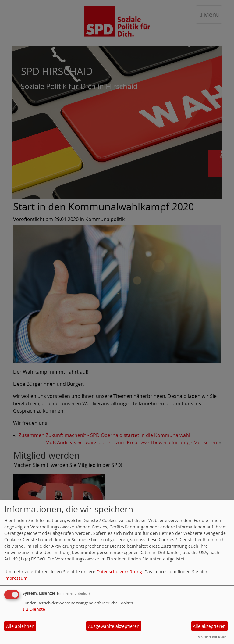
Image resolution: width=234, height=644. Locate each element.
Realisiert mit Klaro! (212, 637)
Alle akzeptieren (209, 626)
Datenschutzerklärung (119, 572)
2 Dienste (34, 609)
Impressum (16, 578)
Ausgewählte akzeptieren (114, 626)
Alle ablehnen (20, 626)
